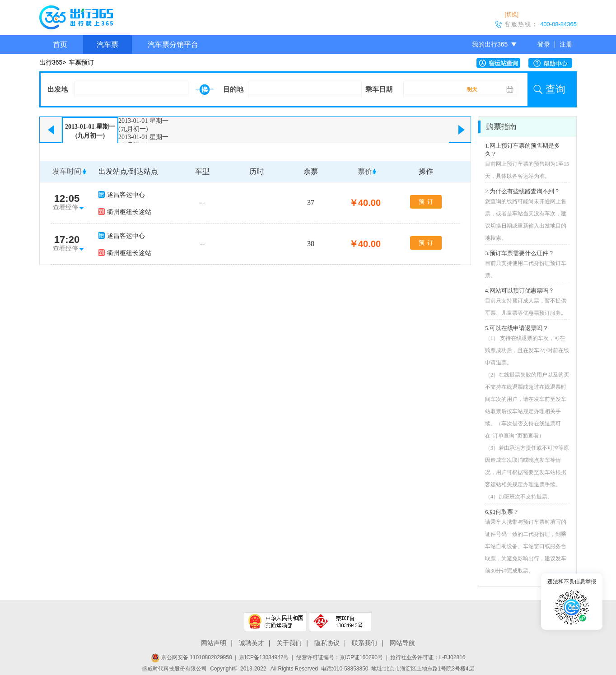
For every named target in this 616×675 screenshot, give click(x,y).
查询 (555, 89)
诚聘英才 (252, 643)
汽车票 (107, 44)
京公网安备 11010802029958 (191, 657)
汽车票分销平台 (173, 44)
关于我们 (289, 643)
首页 (60, 44)
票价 (365, 171)
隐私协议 (327, 643)
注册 (566, 44)
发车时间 (67, 171)
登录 (544, 44)
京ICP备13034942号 (264, 657)
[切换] (511, 14)
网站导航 (402, 643)
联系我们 (364, 643)
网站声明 (214, 643)
